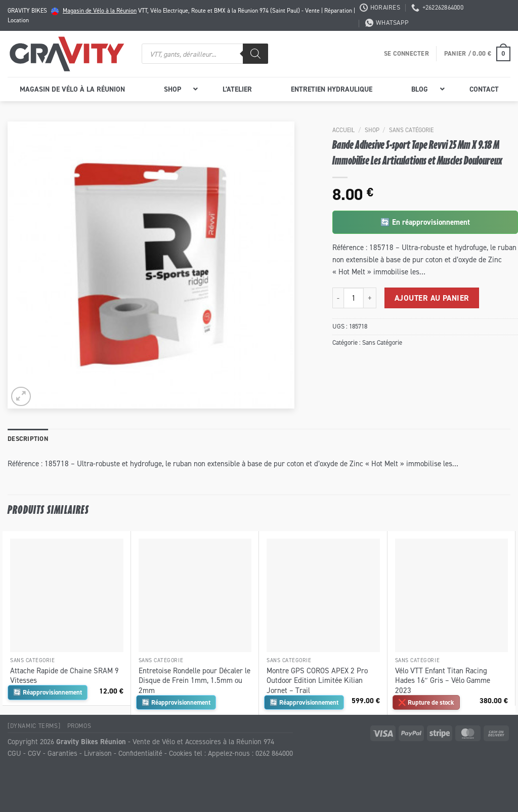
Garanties (62, 753)
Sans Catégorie (411, 130)
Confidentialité (140, 753)
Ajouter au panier (432, 298)
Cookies (181, 753)
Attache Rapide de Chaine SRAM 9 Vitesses (64, 676)
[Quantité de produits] (354, 298)
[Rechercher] (255, 54)
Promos (79, 726)
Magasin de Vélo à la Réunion (100, 10)
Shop (372, 130)
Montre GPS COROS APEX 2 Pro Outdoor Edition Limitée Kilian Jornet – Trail (317, 680)
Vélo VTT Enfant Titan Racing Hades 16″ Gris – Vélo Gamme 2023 (443, 680)
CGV (34, 753)
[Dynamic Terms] (34, 726)
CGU (14, 753)
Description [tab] (28, 439)
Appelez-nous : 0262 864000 (250, 753)
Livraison (98, 753)
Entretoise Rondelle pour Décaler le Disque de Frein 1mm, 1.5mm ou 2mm (195, 680)
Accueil (343, 130)
